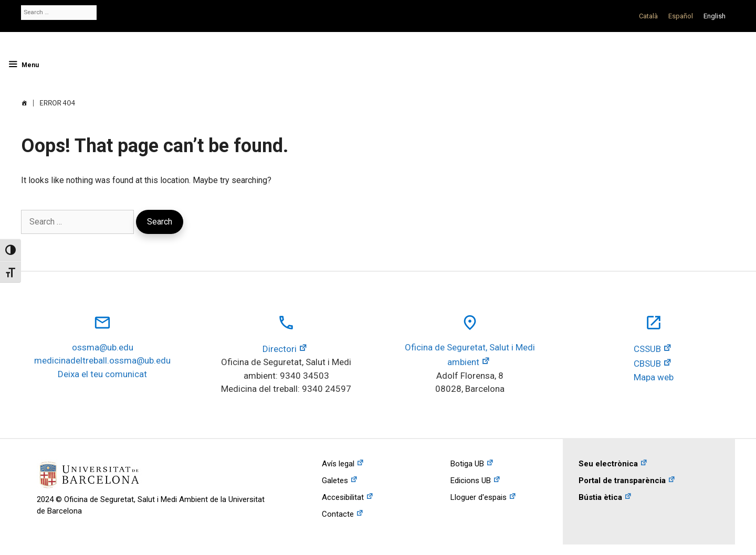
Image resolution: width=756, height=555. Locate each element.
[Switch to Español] (681, 16)
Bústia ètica (600, 497)
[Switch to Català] (648, 16)
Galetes (335, 481)
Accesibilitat (343, 497)
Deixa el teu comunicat (102, 374)
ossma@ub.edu (103, 347)
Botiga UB (467, 464)
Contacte (338, 514)
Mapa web (654, 377)
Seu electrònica (608, 464)
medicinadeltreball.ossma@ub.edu (102, 360)
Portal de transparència (622, 481)
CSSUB (647, 349)
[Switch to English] (715, 16)
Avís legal (338, 464)
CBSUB (647, 364)
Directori (280, 349)
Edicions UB (471, 481)
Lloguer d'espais (479, 497)
